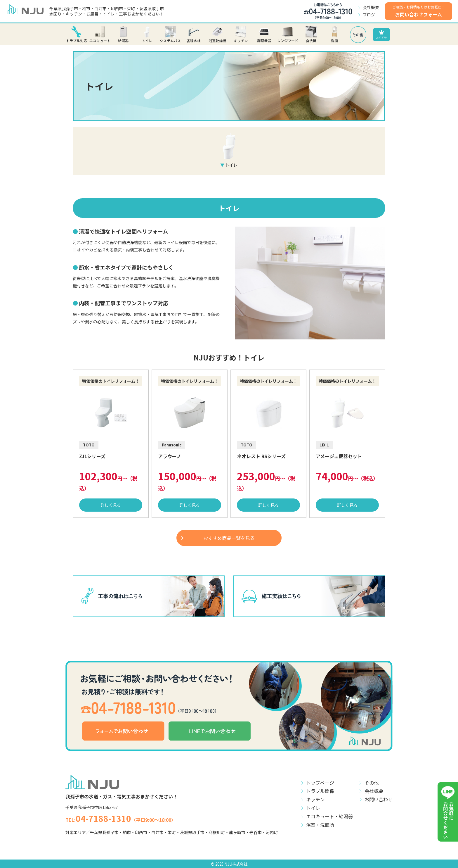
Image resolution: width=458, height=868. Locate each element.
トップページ (320, 783)
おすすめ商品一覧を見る (229, 538)
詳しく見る (111, 505)
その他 (372, 783)
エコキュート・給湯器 (329, 816)
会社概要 (371, 7)
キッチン (315, 799)
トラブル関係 (320, 791)
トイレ (313, 808)
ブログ (369, 15)
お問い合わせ (379, 799)
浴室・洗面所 (320, 825)
